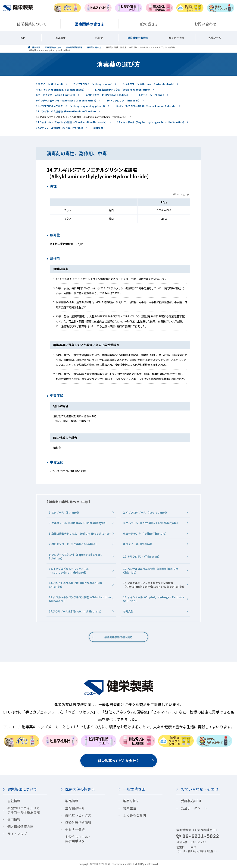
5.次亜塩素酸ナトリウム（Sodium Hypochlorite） (123, 90)
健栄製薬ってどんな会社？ (119, 761)
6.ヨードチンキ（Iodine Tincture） (56, 95)
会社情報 (14, 801)
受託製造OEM (191, 801)
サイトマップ (17, 834)
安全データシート (194, 808)
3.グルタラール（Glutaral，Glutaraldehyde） (149, 84)
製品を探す (131, 801)
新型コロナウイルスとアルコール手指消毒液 (24, 810)
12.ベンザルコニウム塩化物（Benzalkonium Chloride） (147, 106)
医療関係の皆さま (80, 789)
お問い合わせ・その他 (200, 789)
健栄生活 (130, 808)
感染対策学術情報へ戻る (118, 637)
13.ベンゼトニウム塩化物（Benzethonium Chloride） (67, 111)
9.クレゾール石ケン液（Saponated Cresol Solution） (67, 100)
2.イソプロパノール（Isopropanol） (94, 84)
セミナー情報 (176, 38)
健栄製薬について (22, 789)
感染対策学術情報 (138, 38)
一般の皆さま (134, 789)
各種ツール (215, 38)
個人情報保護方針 (20, 827)
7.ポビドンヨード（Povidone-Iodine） (107, 95)
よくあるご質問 (134, 815)
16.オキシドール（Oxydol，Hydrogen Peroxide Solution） (151, 122)
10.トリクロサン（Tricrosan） (124, 100)
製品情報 (61, 38)
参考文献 (98, 128)
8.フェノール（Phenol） (152, 95)
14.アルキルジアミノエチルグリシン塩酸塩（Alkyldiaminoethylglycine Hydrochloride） (82, 117)
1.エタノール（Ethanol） (50, 84)
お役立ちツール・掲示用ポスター (78, 839)
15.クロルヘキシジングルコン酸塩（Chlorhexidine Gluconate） (72, 122)
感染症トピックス (78, 815)
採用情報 (14, 819)
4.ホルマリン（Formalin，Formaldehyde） (61, 90)
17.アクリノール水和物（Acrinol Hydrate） (60, 128)
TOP (22, 38)
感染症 (99, 38)
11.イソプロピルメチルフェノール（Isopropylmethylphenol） (71, 106)
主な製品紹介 (75, 808)
